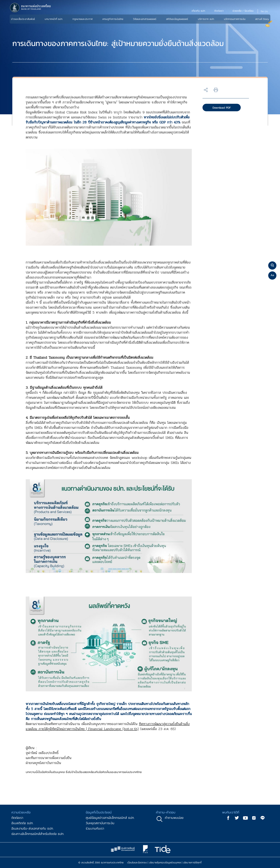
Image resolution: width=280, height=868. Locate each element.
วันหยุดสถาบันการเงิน (100, 823)
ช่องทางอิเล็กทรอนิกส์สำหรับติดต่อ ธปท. (38, 834)
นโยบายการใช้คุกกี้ (192, 863)
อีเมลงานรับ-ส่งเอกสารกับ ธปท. (32, 828)
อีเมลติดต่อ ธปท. (22, 823)
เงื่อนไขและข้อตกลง (137, 863)
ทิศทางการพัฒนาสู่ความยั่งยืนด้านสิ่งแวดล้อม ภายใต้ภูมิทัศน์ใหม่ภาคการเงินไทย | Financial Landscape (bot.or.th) (108, 726)
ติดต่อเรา (17, 818)
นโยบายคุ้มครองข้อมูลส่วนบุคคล (165, 863)
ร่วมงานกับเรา (95, 828)
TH (262, 12)
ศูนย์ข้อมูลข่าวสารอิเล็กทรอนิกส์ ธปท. (110, 818)
